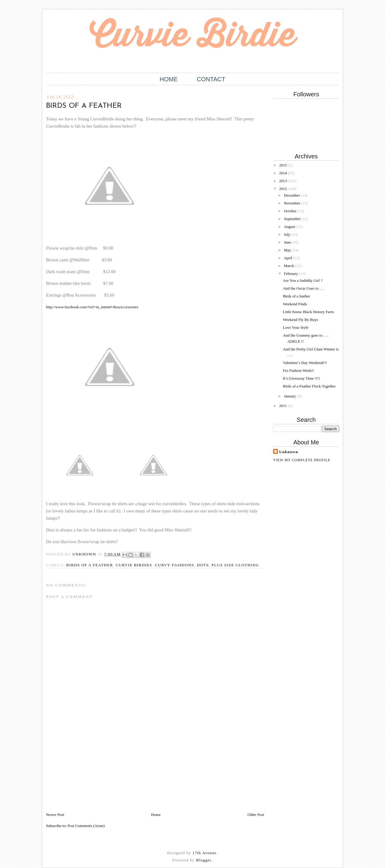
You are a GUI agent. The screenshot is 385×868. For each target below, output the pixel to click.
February (291, 274)
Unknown (289, 452)
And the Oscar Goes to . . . (303, 288)
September (293, 219)
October (291, 211)
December (293, 195)
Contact (211, 79)
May (288, 250)
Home (169, 79)
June (288, 242)
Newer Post (55, 815)
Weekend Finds (295, 304)
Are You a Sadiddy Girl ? (302, 280)
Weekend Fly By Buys (300, 320)
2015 (283, 165)
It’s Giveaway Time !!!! (301, 378)
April (289, 258)
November (293, 203)
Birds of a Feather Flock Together (309, 386)
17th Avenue (204, 853)
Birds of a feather (296, 296)
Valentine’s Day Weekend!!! (305, 363)
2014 (283, 173)
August (290, 227)
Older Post (256, 815)
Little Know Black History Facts (308, 312)
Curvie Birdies (134, 565)
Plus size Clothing (235, 565)
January (291, 396)
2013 (283, 181)
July (288, 234)
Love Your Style (296, 327)
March (290, 266)
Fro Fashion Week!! (298, 370)
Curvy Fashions (174, 565)
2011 (283, 406)
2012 (283, 189)
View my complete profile (302, 460)
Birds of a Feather (89, 565)
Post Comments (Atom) (86, 826)
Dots (203, 565)
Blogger (204, 860)
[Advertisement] (91, 770)
